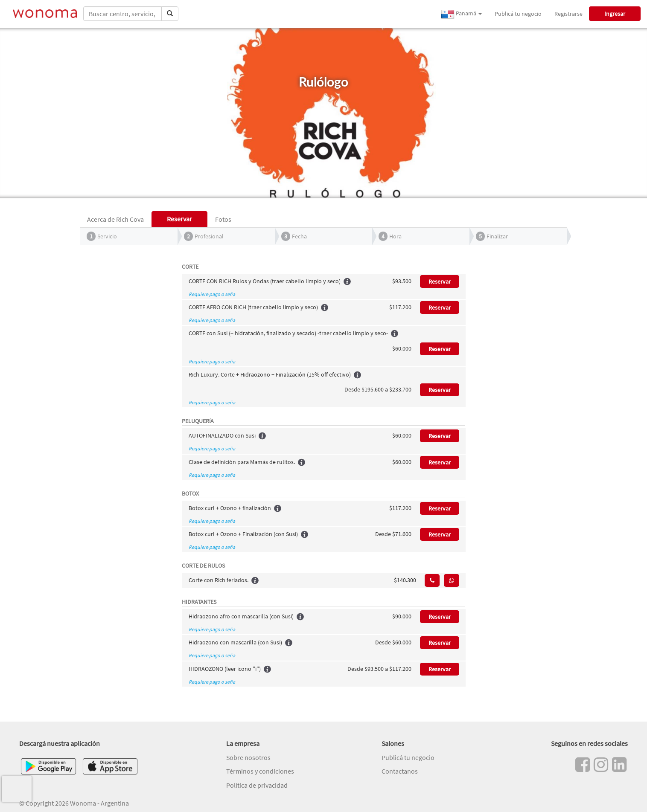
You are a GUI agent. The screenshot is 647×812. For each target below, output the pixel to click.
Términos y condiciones (260, 771)
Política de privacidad (257, 785)
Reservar (440, 281)
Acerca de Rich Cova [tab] (115, 219)
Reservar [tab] (179, 219)
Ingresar (615, 14)
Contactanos (400, 771)
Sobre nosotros (248, 757)
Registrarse (568, 14)
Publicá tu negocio (518, 14)
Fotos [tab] (223, 219)
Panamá (461, 14)
